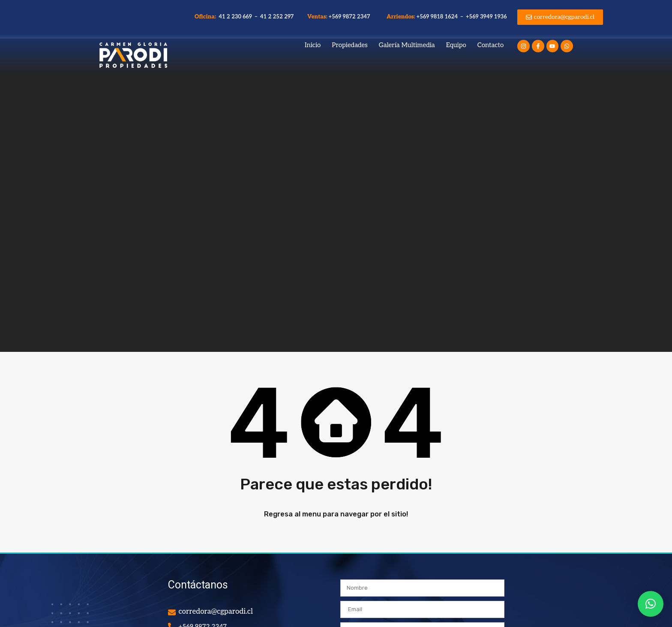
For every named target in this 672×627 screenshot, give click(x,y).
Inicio (313, 45)
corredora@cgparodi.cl (216, 612)
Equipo (456, 45)
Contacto (490, 45)
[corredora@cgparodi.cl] (172, 612)
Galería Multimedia (407, 45)
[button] (651, 604)
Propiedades (349, 45)
